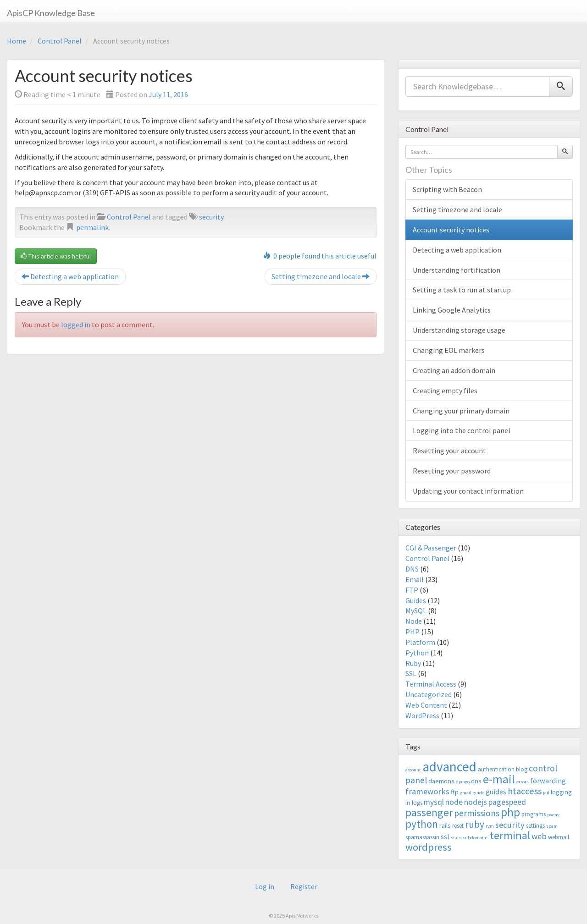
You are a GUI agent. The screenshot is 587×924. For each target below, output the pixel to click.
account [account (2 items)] (413, 770)
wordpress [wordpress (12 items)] (429, 847)
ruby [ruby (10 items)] (475, 824)
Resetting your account (449, 451)
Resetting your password (452, 471)
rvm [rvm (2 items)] (490, 826)
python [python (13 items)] (422, 824)
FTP (412, 590)
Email (415, 579)
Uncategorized (429, 694)
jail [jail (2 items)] (546, 793)
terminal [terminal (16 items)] (510, 835)
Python (417, 653)
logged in (76, 324)
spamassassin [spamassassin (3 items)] (422, 837)
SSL (411, 673)
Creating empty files (445, 390)
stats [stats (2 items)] (456, 838)
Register (304, 886)
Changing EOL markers (449, 350)
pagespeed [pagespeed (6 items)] (507, 802)
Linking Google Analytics (452, 310)
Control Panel (60, 41)
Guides (416, 600)
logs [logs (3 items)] (417, 803)
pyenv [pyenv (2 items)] (553, 815)
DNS (412, 569)
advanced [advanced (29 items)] (449, 767)
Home (17, 41)
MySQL (416, 610)
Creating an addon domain (454, 370)
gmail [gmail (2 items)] (466, 793)
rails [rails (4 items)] (445, 825)
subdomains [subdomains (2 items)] (476, 838)
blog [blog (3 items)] (522, 769)
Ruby (413, 663)
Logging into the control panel (462, 430)
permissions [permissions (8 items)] (477, 813)
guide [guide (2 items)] (479, 793)
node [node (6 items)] (454, 802)
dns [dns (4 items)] (476, 781)
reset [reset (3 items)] (458, 826)
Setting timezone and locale (321, 276)
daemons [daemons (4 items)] (441, 781)
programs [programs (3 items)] (534, 814)
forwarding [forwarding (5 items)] (548, 781)
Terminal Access (431, 684)
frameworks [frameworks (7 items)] (427, 791)
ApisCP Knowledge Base (51, 13)
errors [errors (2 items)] (523, 782)
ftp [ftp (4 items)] (455, 792)
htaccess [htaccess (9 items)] (525, 791)
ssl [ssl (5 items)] (445, 836)
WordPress (422, 715)
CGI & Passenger (431, 548)
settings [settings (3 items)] (535, 826)
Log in (265, 886)
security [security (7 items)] (510, 825)
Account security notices (451, 230)
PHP (413, 632)
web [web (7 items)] (539, 836)
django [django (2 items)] (463, 782)
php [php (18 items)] (510, 812)
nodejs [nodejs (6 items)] (476, 802)
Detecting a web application (70, 276)
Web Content (426, 705)
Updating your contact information (468, 491)
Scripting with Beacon (447, 189)
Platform (420, 642)
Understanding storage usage (459, 330)
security (211, 217)
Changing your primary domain (461, 411)
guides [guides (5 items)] (496, 792)
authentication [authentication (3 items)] (496, 769)
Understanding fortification (457, 270)
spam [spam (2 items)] (552, 826)
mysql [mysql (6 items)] (434, 802)
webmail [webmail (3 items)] (559, 837)
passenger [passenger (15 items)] (429, 812)
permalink (92, 227)
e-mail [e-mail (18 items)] (499, 779)
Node (414, 621)
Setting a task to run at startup (462, 290)
